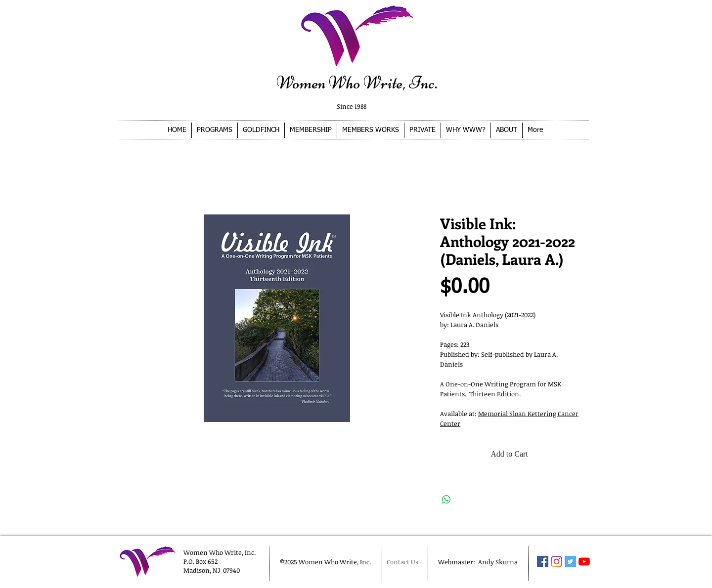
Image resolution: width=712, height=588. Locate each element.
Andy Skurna (498, 562)
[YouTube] (584, 562)
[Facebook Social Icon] (543, 562)
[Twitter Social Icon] (570, 562)
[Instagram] (556, 562)
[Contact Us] (404, 562)
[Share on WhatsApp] (446, 500)
